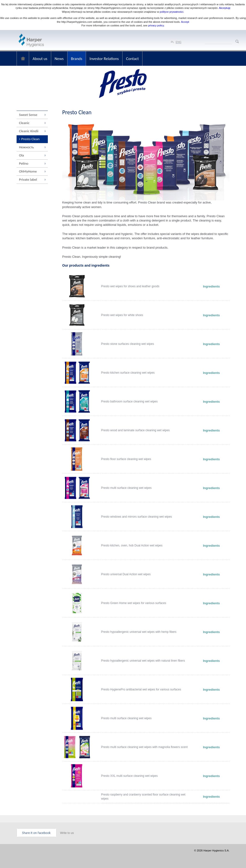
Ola (22, 156)
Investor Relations (105, 58)
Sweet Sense (28, 115)
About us (40, 58)
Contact (134, 58)
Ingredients (211, 286)
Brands (77, 58)
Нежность (26, 147)
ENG (178, 42)
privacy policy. (156, 25)
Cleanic (24, 123)
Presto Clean (31, 139)
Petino (24, 164)
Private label (28, 180)
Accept (185, 22)
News (60, 58)
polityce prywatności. (172, 12)
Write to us (67, 833)
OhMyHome (28, 172)
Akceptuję (225, 8)
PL (172, 42)
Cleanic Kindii (29, 131)
